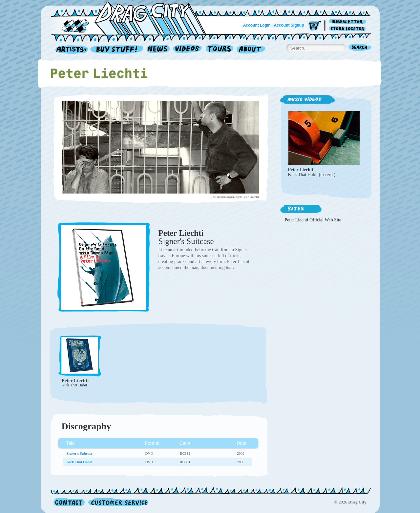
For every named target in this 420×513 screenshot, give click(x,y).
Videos (188, 50)
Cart (315, 26)
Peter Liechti (181, 233)
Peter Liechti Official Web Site (313, 220)
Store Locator (349, 29)
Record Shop (117, 50)
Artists (70, 50)
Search (360, 48)
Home (133, 18)
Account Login (257, 25)
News (158, 50)
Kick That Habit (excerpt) (312, 175)
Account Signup (289, 25)
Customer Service (118, 502)
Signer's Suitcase (186, 241)
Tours (220, 50)
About (251, 50)
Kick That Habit (74, 385)
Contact (69, 502)
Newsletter (349, 22)
